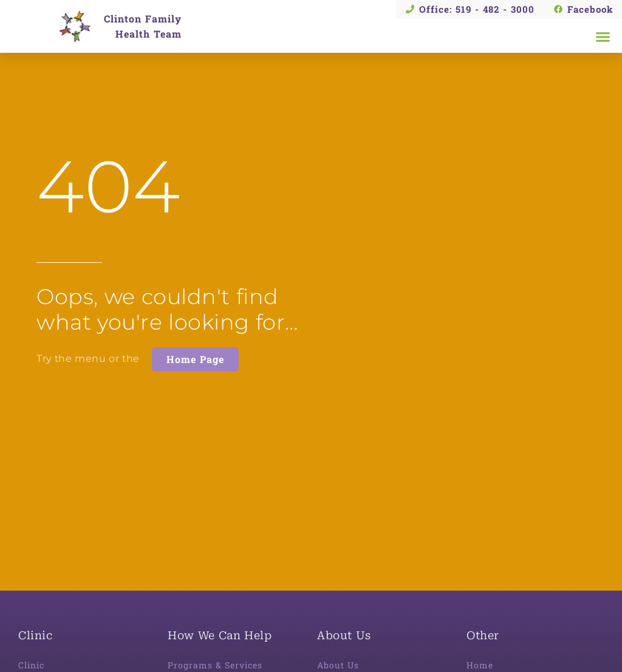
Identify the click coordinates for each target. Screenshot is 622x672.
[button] (603, 37)
